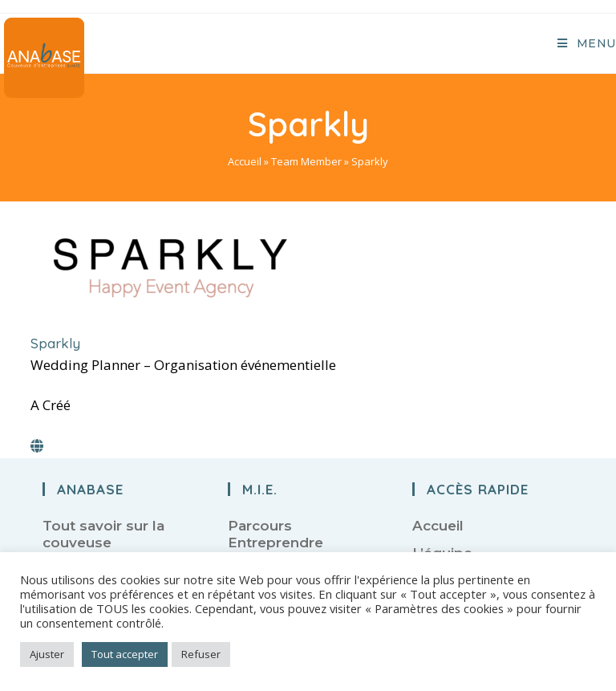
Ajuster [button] (47, 654)
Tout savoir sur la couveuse (103, 534)
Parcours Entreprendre (276, 534)
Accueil (245, 161)
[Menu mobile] (587, 43)
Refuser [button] (201, 654)
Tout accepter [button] (125, 654)
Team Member (306, 161)
